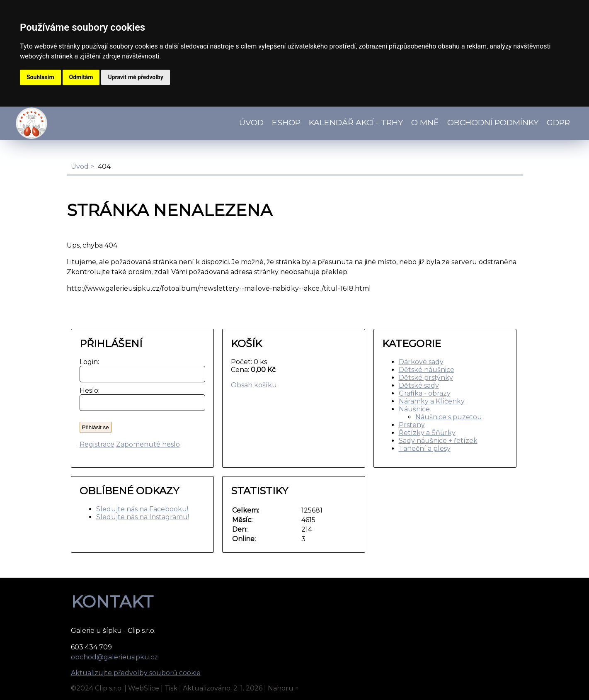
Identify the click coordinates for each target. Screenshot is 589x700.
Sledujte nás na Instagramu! (143, 517)
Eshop (286, 122)
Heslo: (88, 390)
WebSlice (144, 688)
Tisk (171, 688)
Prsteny (412, 425)
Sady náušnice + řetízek (438, 441)
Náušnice (414, 409)
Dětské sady (419, 385)
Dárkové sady (421, 362)
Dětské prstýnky (426, 378)
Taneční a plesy (425, 448)
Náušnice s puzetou (449, 417)
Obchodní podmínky (493, 122)
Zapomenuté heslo (148, 444)
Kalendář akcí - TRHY (356, 122)
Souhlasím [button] (40, 77)
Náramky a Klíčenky (432, 401)
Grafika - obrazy (425, 393)
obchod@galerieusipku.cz (114, 657)
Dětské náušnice (427, 370)
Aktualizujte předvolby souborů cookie (136, 673)
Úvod (251, 122)
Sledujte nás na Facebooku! (142, 509)
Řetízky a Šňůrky (427, 433)
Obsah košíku (254, 385)
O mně (425, 122)
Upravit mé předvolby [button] (135, 77)
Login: (88, 362)
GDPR (558, 122)
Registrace (97, 444)
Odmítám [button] (81, 77)
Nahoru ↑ (284, 688)
